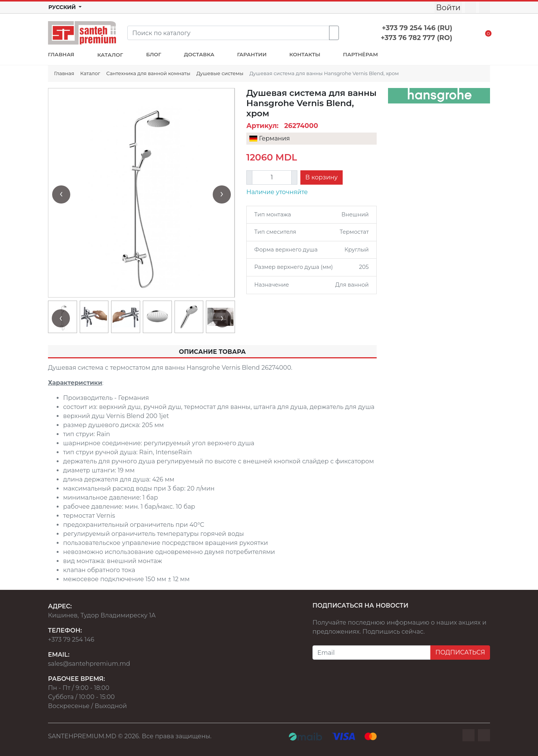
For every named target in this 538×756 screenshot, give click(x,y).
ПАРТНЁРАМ (360, 54)
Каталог (90, 73)
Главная (64, 73)
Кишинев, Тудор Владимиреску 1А (102, 615)
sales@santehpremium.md (89, 664)
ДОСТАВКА (199, 54)
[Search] (228, 33)
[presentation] (61, 194)
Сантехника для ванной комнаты (148, 73)
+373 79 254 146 (71, 640)
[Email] (372, 653)
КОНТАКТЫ (305, 54)
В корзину (322, 177)
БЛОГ (154, 54)
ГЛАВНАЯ (61, 54)
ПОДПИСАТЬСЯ (460, 652)
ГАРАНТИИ (252, 54)
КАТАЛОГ (110, 55)
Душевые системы (220, 73)
